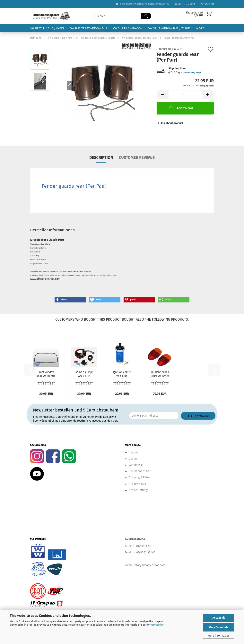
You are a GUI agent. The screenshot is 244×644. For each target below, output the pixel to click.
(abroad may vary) (192, 73)
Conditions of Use (140, 471)
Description (101, 157)
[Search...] (146, 16)
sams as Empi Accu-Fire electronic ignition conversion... (84, 374)
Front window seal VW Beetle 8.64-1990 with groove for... (46, 374)
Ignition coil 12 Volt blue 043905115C (122, 374)
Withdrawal (136, 465)
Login (191, 4)
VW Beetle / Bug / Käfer (48, 28)
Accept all (219, 618)
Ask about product (172, 123)
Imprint (133, 452)
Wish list (208, 4)
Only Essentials (219, 627)
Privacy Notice (155, 625)
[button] (162, 95)
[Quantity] (185, 95)
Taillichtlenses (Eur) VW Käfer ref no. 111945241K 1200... (160, 374)
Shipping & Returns (141, 477)
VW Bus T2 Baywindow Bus (89, 28)
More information (219, 636)
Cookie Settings (139, 490)
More (200, 28)
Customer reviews (137, 157)
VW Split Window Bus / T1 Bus (169, 28)
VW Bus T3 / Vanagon (128, 28)
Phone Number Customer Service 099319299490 (142, 4)
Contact (134, 459)
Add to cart (181, 108)
